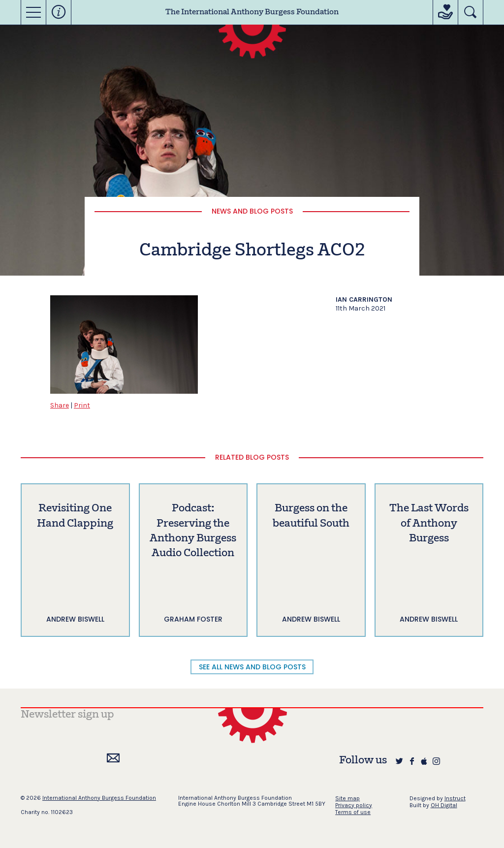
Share (60, 405)
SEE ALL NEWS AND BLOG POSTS (252, 667)
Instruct (455, 798)
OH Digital (444, 805)
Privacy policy (354, 805)
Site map (347, 798)
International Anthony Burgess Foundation (99, 798)
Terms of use (353, 812)
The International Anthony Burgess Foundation (252, 12)
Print (82, 405)
